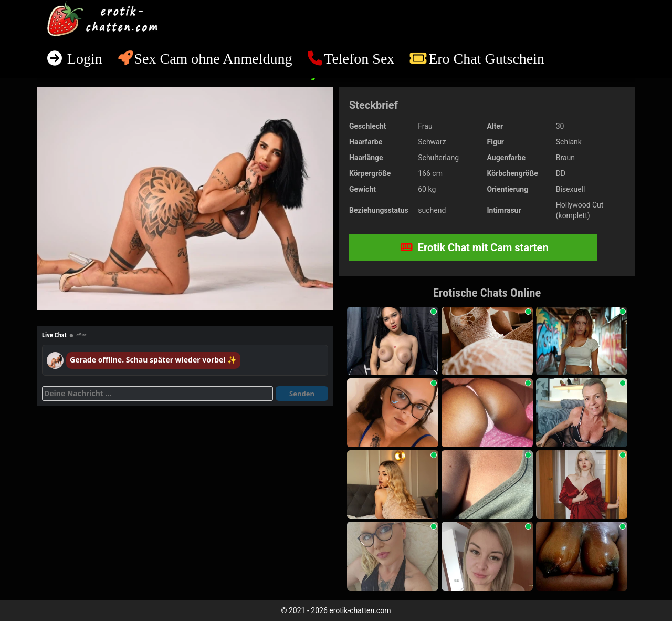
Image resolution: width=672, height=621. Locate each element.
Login (83, 59)
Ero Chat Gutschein (486, 59)
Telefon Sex (359, 59)
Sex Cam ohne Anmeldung (213, 59)
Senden (302, 394)
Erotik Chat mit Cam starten (475, 247)
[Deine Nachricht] (157, 394)
